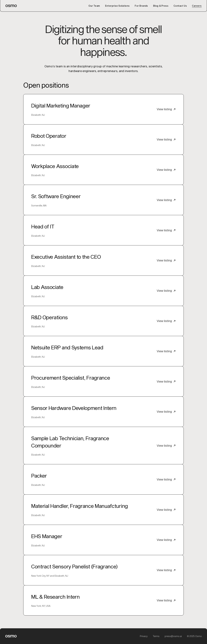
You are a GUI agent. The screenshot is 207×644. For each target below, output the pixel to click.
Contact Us (180, 6)
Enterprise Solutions (117, 6)
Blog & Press (161, 6)
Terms (156, 636)
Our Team (94, 6)
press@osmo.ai (173, 636)
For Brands (141, 6)
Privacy (144, 636)
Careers (197, 6)
